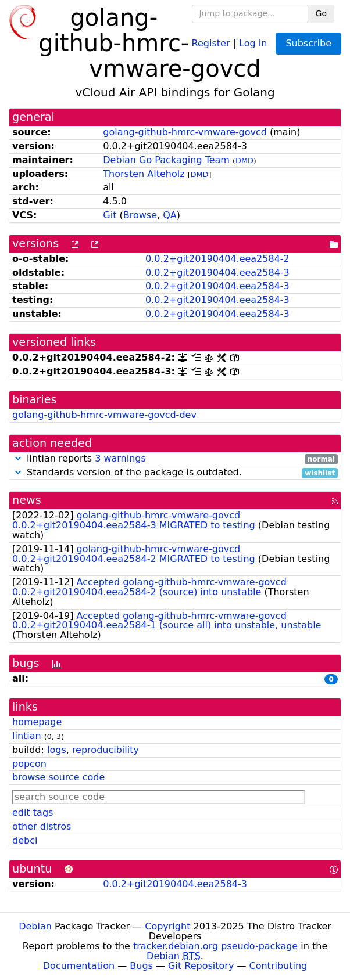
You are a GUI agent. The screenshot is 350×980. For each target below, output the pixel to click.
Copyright (167, 926)
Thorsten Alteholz (144, 174)
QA (170, 215)
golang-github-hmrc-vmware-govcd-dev (104, 415)
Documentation (79, 966)
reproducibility (106, 750)
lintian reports (175, 459)
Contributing (278, 966)
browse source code (58, 777)
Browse (140, 215)
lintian (27, 736)
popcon (29, 764)
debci (25, 840)
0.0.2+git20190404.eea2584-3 (217, 273)
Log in (253, 43)
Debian (35, 926)
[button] (18, 458)
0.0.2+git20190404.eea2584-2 (217, 259)
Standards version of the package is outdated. (175, 473)
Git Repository (201, 966)
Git (110, 215)
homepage (37, 722)
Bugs (141, 966)
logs (57, 750)
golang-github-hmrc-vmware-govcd (185, 132)
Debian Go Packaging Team (166, 160)
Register (211, 43)
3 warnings (120, 458)
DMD (244, 161)
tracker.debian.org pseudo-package (215, 946)
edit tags (33, 813)
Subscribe (308, 43)
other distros (42, 826)
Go (321, 13)
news (27, 500)
